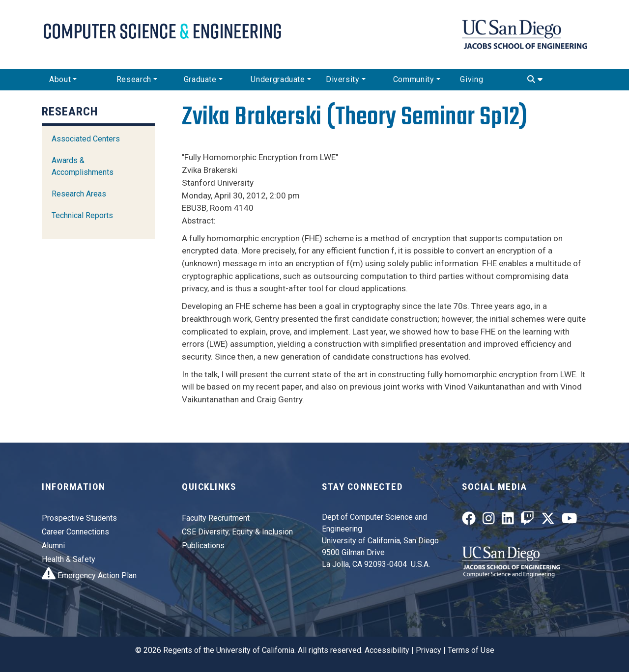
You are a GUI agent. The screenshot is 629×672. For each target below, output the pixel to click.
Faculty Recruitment (216, 518)
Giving (472, 79)
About (60, 79)
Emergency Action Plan (89, 575)
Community (414, 79)
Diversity (343, 79)
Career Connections (75, 532)
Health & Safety (69, 559)
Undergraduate (278, 79)
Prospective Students (79, 518)
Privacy (429, 650)
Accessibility (387, 650)
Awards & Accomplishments (83, 166)
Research (134, 79)
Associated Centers (86, 139)
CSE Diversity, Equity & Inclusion (237, 532)
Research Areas (79, 194)
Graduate (200, 79)
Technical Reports (82, 215)
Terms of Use (471, 650)
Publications (203, 546)
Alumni (53, 546)
